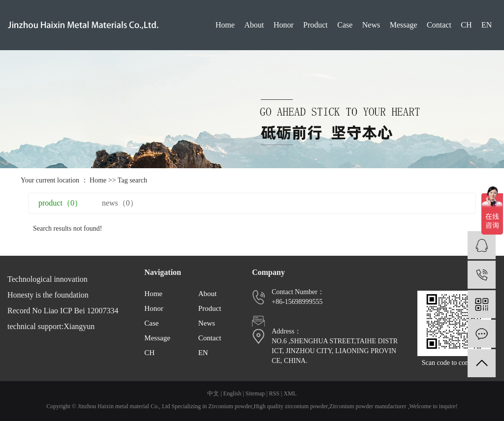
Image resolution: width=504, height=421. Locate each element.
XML (290, 393)
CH (466, 25)
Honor (284, 25)
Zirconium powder (230, 406)
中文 (213, 393)
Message (404, 25)
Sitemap (255, 393)
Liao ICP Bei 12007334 (81, 311)
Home (225, 25)
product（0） (60, 203)
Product (315, 25)
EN (487, 25)
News (371, 25)
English (233, 393)
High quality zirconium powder (291, 406)
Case (345, 25)
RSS (274, 393)
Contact (439, 25)
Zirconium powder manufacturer (368, 406)
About (254, 25)
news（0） (120, 203)
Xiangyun (79, 326)
